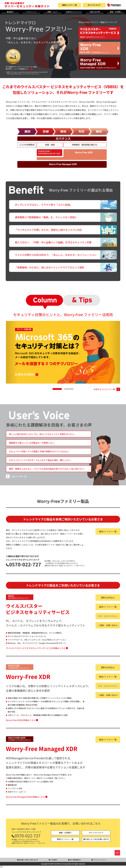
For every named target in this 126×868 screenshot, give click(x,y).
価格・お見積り (116, 12)
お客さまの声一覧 (19, 476)
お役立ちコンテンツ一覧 (104, 389)
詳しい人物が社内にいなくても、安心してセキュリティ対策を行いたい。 (43, 434)
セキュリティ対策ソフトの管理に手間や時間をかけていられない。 (40, 451)
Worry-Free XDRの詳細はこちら (21, 720)
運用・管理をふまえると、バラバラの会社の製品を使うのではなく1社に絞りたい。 (47, 469)
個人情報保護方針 (75, 860)
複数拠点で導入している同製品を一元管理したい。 (32, 443)
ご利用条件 (54, 860)
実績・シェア (52, 12)
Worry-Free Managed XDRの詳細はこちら (25, 797)
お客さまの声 (95, 12)
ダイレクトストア (96, 833)
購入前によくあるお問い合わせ (96, 839)
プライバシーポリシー (100, 860)
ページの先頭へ (117, 853)
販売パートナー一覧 (108, 531)
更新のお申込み (108, 598)
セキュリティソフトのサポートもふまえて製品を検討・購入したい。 (41, 460)
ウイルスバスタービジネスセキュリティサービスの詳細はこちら (36, 648)
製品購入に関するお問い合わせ (29, 860)
